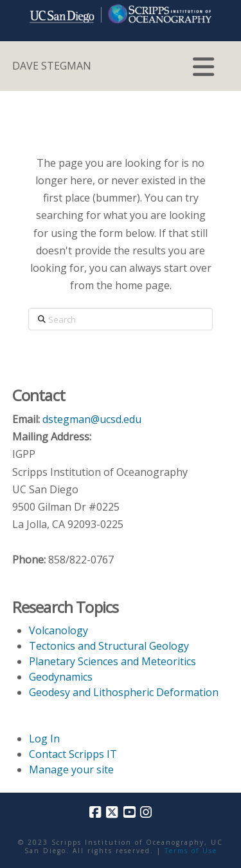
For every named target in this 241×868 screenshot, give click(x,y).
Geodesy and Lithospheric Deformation (124, 692)
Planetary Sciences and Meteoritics (112, 661)
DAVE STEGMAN (52, 66)
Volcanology (58, 630)
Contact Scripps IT (73, 754)
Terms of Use (191, 851)
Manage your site (71, 769)
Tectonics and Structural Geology (109, 646)
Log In (44, 739)
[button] (203, 67)
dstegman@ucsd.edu (92, 419)
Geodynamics (61, 677)
